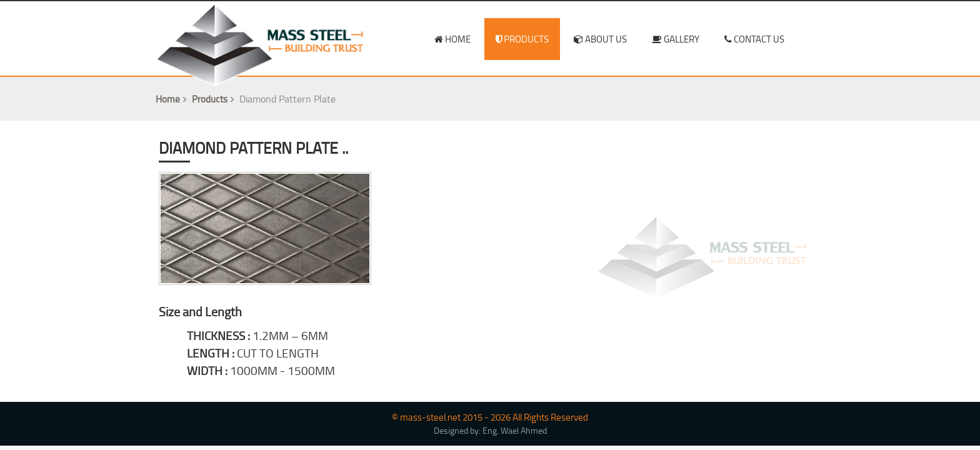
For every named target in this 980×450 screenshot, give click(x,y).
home (452, 39)
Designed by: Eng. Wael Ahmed (490, 431)
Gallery (676, 39)
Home (172, 99)
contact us (754, 39)
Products (214, 99)
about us (600, 39)
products (522, 39)
